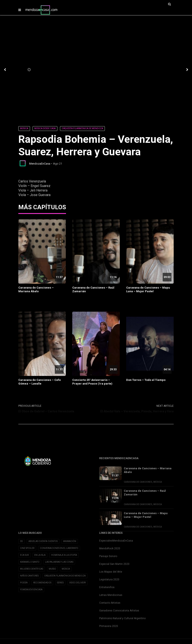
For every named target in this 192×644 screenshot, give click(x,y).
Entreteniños (107, 587)
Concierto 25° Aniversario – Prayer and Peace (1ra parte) (92, 382)
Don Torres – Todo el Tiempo (146, 380)
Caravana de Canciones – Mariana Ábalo (36, 289)
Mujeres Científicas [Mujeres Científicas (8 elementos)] (32, 569)
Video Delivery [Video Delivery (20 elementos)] (78, 583)
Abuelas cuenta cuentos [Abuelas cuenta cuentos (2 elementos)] (43, 541)
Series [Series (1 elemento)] (60, 583)
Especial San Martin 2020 (114, 564)
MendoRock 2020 (110, 548)
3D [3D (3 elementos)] (21, 541)
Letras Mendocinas (111, 595)
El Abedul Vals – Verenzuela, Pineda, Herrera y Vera (137, 411)
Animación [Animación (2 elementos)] (70, 541)
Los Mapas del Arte (111, 572)
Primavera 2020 (109, 626)
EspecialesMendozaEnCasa (116, 541)
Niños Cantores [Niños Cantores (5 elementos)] (29, 576)
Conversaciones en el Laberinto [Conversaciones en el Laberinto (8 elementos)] (59, 548)
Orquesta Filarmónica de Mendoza (82, 128)
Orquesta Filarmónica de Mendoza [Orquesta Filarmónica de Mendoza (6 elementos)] (65, 576)
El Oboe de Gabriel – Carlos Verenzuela (46, 411)
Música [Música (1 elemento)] (66, 569)
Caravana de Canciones (138, 482)
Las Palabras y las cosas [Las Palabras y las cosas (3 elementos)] (59, 562)
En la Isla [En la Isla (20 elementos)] (40, 555)
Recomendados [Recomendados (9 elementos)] (42, 583)
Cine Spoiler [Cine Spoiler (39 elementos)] (27, 548)
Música (24, 128)
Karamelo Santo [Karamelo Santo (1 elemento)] (30, 562)
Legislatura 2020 (109, 580)
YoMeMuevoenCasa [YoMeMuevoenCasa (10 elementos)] (31, 590)
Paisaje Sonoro (108, 556)
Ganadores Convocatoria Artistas (119, 611)
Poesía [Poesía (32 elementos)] (24, 583)
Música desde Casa (45, 128)
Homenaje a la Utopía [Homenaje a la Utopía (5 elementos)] (64, 555)
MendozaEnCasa (40, 164)
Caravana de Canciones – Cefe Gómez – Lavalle (40, 382)
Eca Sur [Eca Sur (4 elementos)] (24, 555)
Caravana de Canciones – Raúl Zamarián (93, 289)
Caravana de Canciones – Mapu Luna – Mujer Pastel (148, 289)
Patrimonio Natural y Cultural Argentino (122, 618)
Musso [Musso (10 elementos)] (52, 569)
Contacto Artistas (110, 603)
